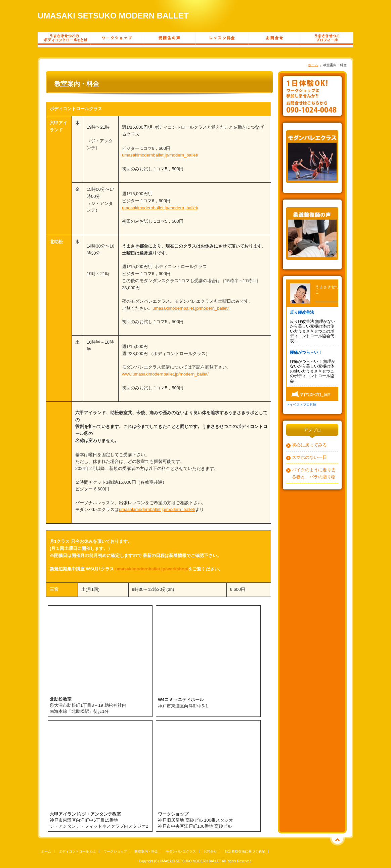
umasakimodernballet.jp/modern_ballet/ (160, 155)
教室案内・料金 (146, 851)
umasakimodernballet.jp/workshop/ (152, 569)
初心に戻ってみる (309, 445)
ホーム (313, 65)
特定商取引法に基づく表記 (245, 851)
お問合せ (210, 851)
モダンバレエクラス (181, 851)
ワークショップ (115, 851)
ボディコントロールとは (77, 851)
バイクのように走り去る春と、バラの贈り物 (314, 473)
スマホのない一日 (309, 457)
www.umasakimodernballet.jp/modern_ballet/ (165, 374)
